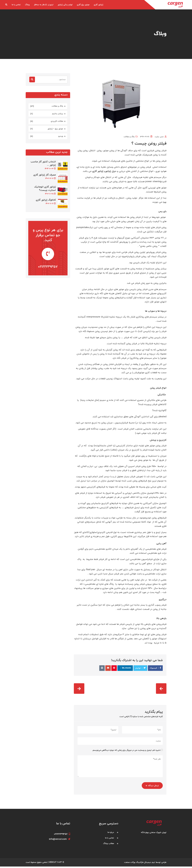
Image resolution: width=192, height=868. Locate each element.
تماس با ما (16, 5)
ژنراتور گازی (98, 5)
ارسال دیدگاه (151, 787)
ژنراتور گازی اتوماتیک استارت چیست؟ (45, 189)
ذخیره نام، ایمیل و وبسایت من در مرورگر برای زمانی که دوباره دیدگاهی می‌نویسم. (126, 752)
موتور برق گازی (83, 5)
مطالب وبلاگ (109, 845)
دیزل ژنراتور (111, 172)
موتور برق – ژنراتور (55, 129)
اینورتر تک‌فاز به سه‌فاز (44, 5)
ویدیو (61, 136)
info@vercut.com (60, 841)
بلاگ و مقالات (129, 137)
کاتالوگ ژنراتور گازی (46, 201)
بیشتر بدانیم (58, 114)
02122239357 (48, 269)
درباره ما (111, 834)
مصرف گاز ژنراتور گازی (45, 175)
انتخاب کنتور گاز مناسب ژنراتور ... (43, 163)
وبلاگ (27, 5)
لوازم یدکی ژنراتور (65, 5)
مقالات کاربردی (57, 121)
